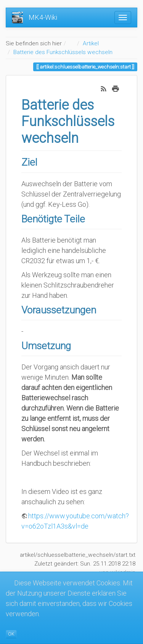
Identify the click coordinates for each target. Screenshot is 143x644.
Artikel (91, 43)
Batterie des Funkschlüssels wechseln (63, 52)
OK (11, 634)
